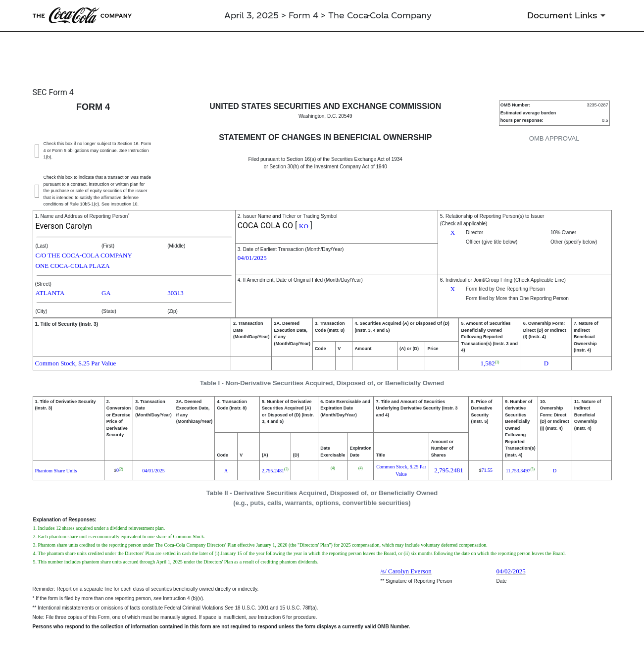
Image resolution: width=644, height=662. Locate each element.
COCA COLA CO (265, 226)
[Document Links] (568, 15)
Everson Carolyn (64, 226)
